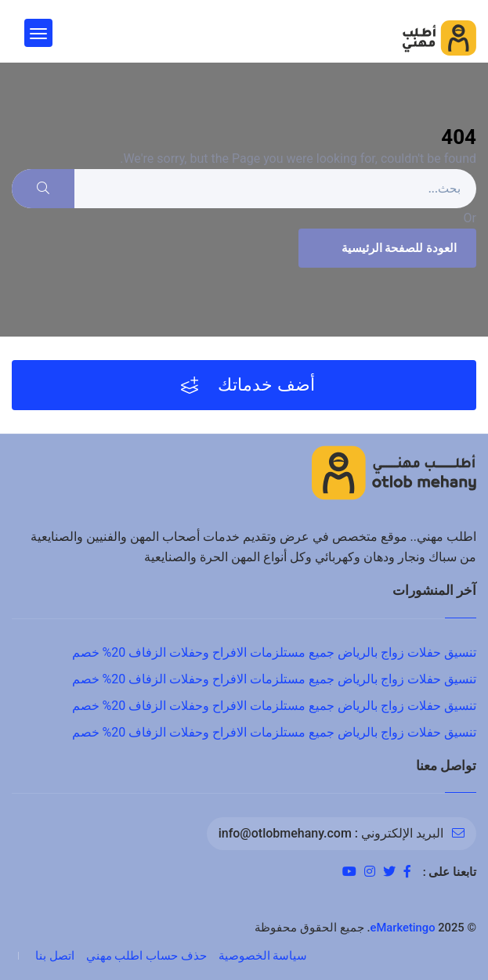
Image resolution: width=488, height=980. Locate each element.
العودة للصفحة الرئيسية (385, 248)
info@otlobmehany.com (285, 833)
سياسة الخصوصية (263, 956)
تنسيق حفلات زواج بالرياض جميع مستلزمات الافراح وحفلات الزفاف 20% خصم (274, 652)
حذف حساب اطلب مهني (146, 956)
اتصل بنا (55, 956)
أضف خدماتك (248, 385)
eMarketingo (403, 928)
